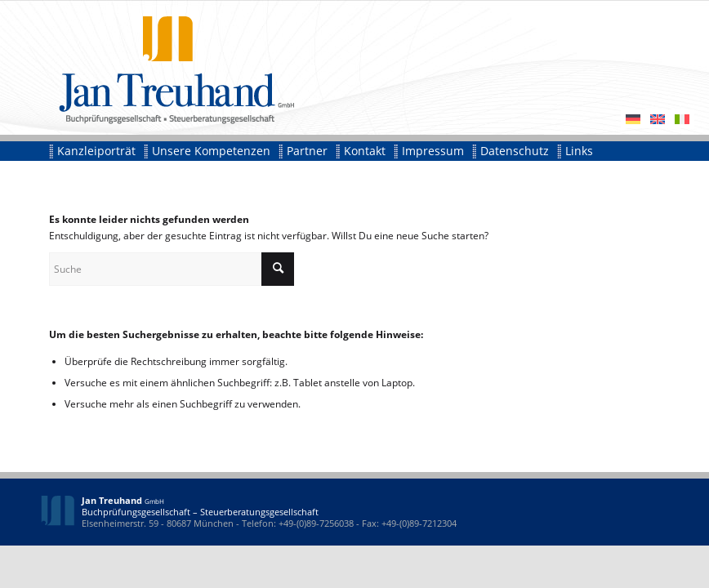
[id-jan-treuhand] (167, 67)
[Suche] (172, 269)
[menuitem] (96, 151)
